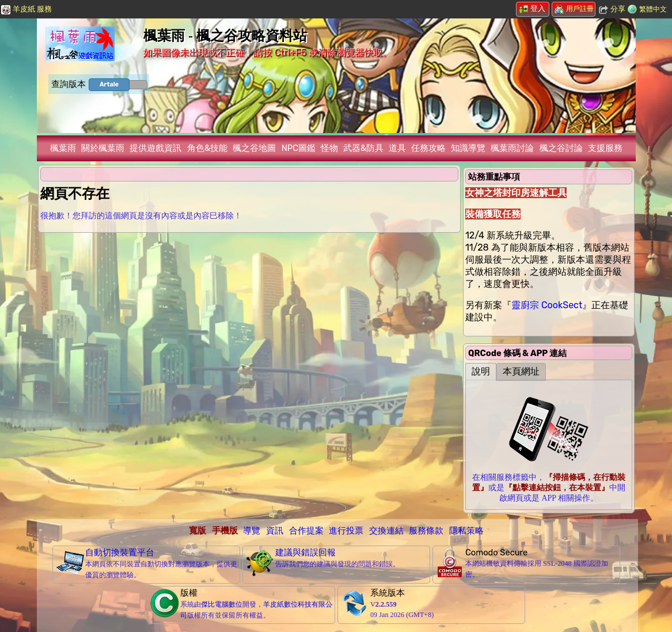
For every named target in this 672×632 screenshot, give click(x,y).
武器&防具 (363, 148)
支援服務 (605, 148)
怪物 (329, 148)
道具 (397, 148)
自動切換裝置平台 (120, 552)
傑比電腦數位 (222, 604)
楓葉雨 (63, 148)
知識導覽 (468, 148)
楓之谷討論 (561, 148)
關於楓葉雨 (103, 148)
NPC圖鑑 (299, 148)
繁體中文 (653, 9)
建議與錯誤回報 (305, 552)
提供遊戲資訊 (155, 148)
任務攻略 (428, 148)
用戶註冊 (574, 9)
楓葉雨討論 (512, 148)
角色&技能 (207, 148)
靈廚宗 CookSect (547, 305)
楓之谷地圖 (254, 148)
